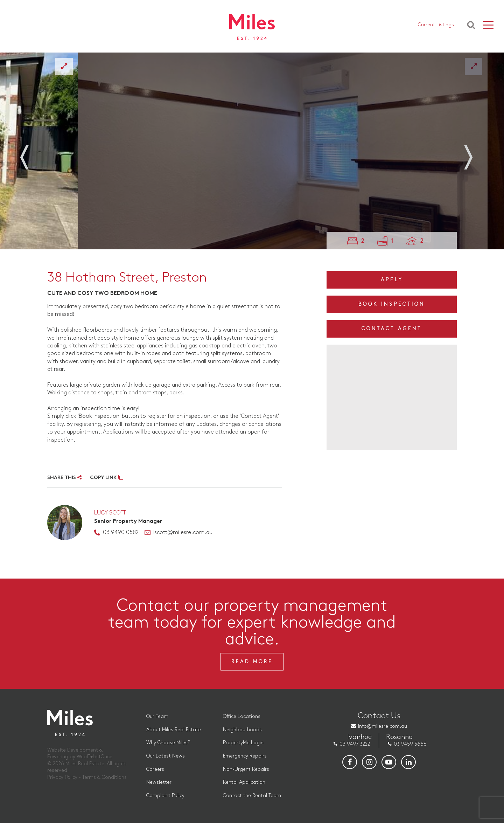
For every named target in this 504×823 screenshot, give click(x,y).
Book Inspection (392, 304)
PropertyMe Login (243, 743)
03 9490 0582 (121, 532)
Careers (155, 769)
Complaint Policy (165, 796)
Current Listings (436, 25)
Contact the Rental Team (252, 796)
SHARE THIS (64, 478)
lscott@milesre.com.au (183, 532)
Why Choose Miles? (168, 743)
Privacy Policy (62, 777)
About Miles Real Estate (174, 730)
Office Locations (242, 716)
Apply (392, 280)
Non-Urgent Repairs (246, 769)
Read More (252, 661)
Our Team (157, 716)
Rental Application (244, 782)
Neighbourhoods (242, 730)
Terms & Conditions (104, 777)
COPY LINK (107, 478)
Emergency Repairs (245, 756)
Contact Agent (392, 329)
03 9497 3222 (355, 744)
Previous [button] (31, 153)
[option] (244, 151)
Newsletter (159, 782)
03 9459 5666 (410, 744)
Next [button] (472, 153)
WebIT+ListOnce (94, 757)
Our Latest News (166, 756)
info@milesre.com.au (383, 726)
